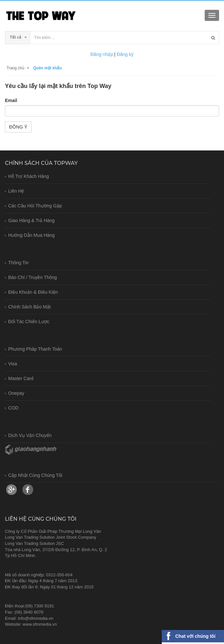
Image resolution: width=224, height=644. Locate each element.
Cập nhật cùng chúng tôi (35, 475)
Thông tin (18, 263)
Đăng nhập (102, 54)
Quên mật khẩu (47, 68)
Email (11, 100)
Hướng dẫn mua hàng (31, 235)
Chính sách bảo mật (29, 307)
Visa (13, 364)
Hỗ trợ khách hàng (28, 176)
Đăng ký (125, 54)
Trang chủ (15, 68)
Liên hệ (16, 191)
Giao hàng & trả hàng (31, 220)
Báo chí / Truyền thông (33, 277)
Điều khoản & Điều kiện (33, 292)
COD (13, 408)
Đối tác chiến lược (29, 322)
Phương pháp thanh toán (35, 349)
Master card (21, 378)
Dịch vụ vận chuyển (30, 435)
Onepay (16, 393)
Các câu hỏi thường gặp (35, 206)
